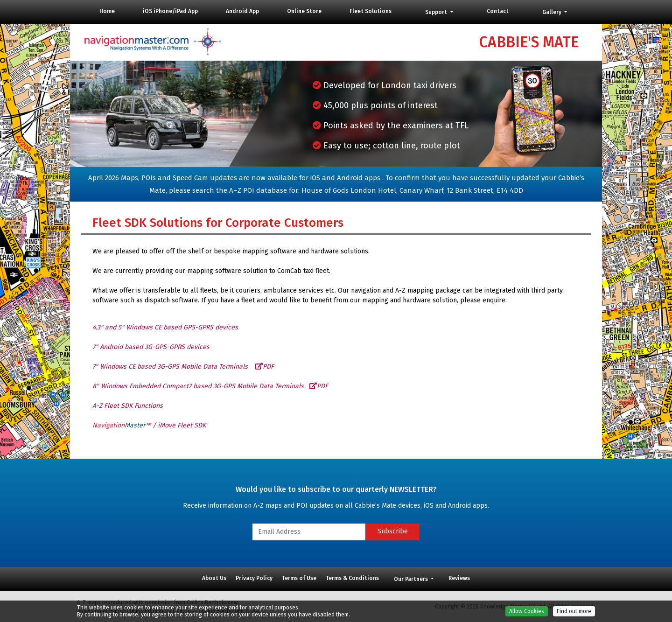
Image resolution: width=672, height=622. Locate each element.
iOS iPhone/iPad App (170, 11)
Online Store (304, 11)
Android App (242, 11)
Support (437, 12)
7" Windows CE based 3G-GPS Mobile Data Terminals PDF (183, 367)
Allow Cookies (527, 615)
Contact (498, 11)
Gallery (553, 12)
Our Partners (412, 579)
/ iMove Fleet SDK (149, 425)
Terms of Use (299, 578)
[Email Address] (309, 532)
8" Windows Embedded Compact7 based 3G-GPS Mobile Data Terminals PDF (210, 386)
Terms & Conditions (352, 578)
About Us (214, 578)
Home (107, 11)
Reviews (459, 578)
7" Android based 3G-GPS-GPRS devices (151, 347)
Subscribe (393, 531)
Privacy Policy (254, 578)
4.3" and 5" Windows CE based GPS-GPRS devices (165, 327)
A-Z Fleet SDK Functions (128, 406)
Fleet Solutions (371, 11)
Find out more (574, 615)
